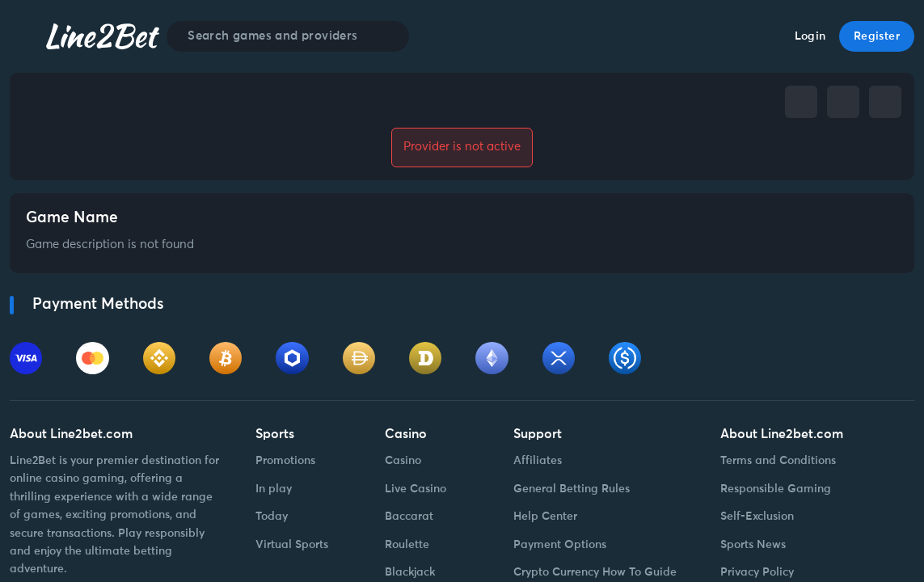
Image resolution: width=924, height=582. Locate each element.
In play (274, 489)
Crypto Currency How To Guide (595, 572)
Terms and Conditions (778, 461)
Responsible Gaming (776, 489)
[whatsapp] (885, 102)
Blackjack (410, 572)
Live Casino (416, 489)
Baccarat (409, 517)
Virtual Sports (292, 545)
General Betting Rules (572, 489)
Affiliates (538, 461)
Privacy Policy (757, 572)
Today (272, 517)
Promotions (285, 461)
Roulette (407, 545)
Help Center (545, 517)
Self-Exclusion (757, 517)
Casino (403, 461)
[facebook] (801, 102)
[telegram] (843, 102)
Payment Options (560, 545)
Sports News (753, 545)
